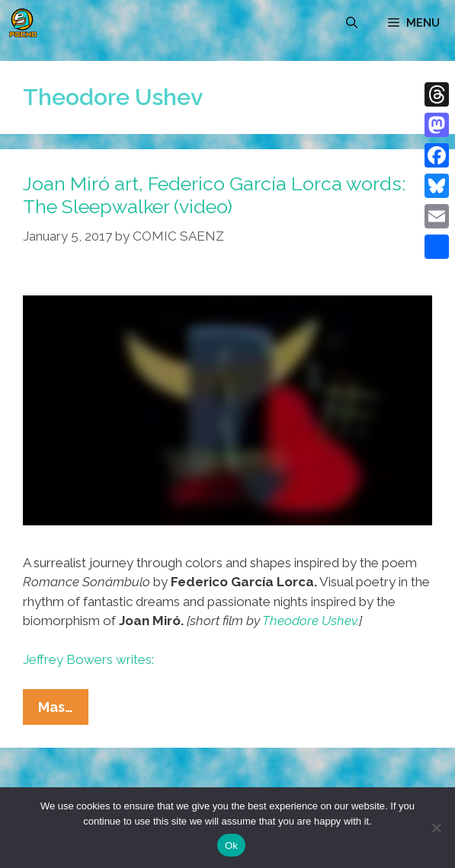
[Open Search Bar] (352, 23)
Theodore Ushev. (311, 621)
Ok (231, 846)
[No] (436, 828)
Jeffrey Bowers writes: (88, 659)
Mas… (63, 710)
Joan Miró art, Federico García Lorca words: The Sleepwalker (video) (214, 195)
